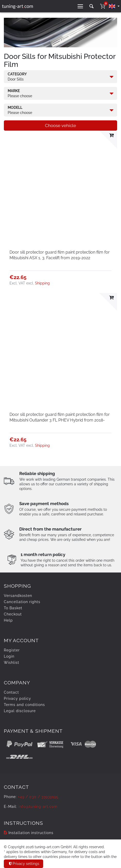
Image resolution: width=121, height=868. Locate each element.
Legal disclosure (20, 711)
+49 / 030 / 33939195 (38, 797)
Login (9, 656)
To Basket (13, 608)
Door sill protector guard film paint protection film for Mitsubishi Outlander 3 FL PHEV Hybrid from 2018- (60, 417)
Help (8, 620)
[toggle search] (91, 6)
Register (12, 650)
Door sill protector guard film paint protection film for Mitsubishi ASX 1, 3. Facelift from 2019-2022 (60, 255)
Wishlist (12, 663)
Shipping (42, 283)
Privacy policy (17, 699)
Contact (11, 692)
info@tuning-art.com (38, 807)
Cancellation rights (22, 602)
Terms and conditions (24, 705)
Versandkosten (18, 596)
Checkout (13, 614)
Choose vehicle (60, 126)
